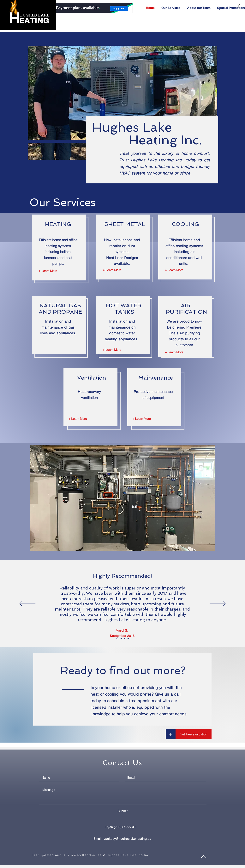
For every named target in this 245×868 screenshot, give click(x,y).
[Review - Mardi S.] (117, 638)
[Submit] (122, 811)
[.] (80, 8)
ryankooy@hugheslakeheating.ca (127, 839)
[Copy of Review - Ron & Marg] (125, 638)
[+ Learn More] (48, 271)
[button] (171, 734)
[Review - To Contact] (128, 638)
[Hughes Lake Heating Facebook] (239, 6)
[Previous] (27, 604)
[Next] (218, 604)
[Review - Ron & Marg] (121, 638)
